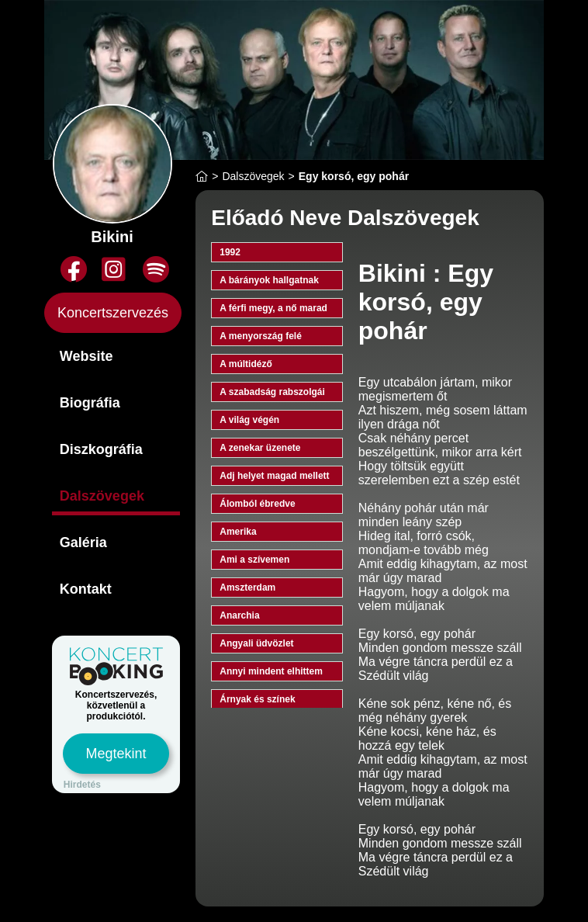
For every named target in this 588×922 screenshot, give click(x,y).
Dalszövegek (102, 496)
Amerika (238, 532)
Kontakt (86, 589)
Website (86, 356)
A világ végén (249, 420)
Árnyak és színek (257, 699)
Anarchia (239, 615)
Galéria (83, 542)
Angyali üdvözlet (256, 643)
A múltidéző (246, 364)
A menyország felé (261, 336)
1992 (230, 252)
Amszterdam (247, 588)
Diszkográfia (101, 449)
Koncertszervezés (113, 313)
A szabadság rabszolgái (272, 392)
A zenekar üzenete (260, 448)
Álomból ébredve (257, 504)
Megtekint (116, 754)
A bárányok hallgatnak (269, 280)
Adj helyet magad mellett (274, 476)
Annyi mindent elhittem (271, 671)
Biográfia (90, 403)
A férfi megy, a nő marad (273, 308)
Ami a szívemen (254, 560)
